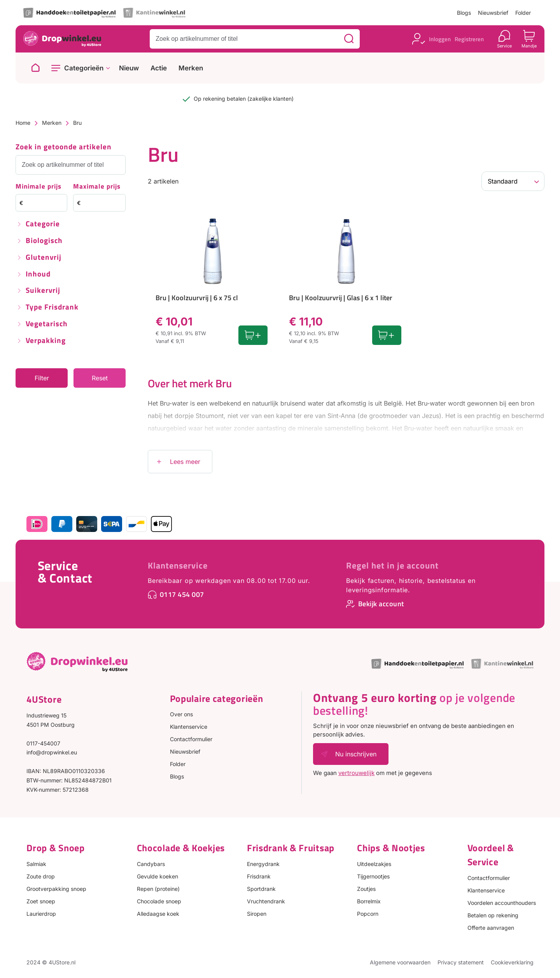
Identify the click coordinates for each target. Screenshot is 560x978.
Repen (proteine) (158, 889)
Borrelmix (369, 901)
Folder (523, 13)
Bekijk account (381, 604)
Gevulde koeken (157, 876)
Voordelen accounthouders (502, 903)
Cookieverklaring (512, 962)
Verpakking (46, 341)
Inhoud (38, 274)
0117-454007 (43, 743)
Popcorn (368, 914)
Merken (191, 68)
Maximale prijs (97, 187)
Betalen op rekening (493, 915)
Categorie (43, 224)
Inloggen (440, 39)
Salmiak (36, 864)
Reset (100, 378)
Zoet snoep (41, 901)
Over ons (181, 714)
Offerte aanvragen (491, 928)
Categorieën (84, 68)
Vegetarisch (47, 324)
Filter (42, 378)
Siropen (257, 914)
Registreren (469, 39)
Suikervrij (43, 291)
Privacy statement (461, 962)
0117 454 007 (182, 594)
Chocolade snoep (159, 901)
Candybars (151, 864)
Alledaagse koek (158, 914)
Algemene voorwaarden (400, 962)
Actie (159, 68)
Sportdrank (261, 889)
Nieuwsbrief (493, 13)
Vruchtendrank (266, 901)
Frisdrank (259, 876)
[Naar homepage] (35, 68)
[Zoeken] (349, 39)
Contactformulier (191, 739)
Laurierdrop (41, 914)
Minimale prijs (38, 187)
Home (23, 123)
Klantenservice (178, 565)
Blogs (464, 13)
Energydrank (263, 864)
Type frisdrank (52, 307)
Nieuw (129, 68)
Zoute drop (41, 876)
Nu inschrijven (356, 754)
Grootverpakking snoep (56, 889)
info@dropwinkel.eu (52, 752)
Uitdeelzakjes (374, 864)
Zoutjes (366, 889)
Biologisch (44, 241)
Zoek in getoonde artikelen (64, 147)
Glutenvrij (44, 258)
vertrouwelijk (356, 773)
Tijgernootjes (373, 876)
